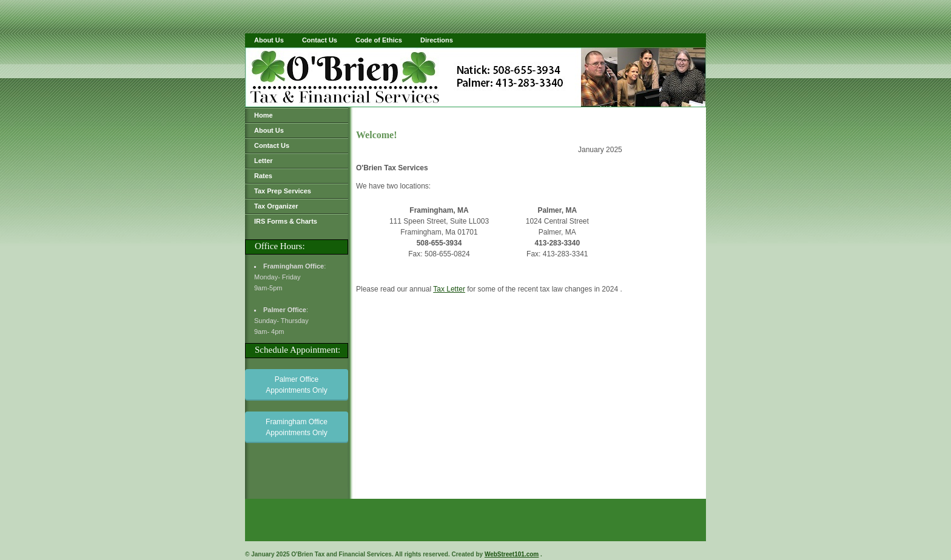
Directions (437, 40)
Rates (263, 176)
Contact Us (320, 40)
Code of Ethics (379, 40)
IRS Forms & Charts (286, 221)
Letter (264, 161)
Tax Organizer (276, 206)
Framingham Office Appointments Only (297, 427)
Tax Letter (449, 289)
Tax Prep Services (283, 191)
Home (264, 115)
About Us (269, 40)
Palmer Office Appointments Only (296, 385)
